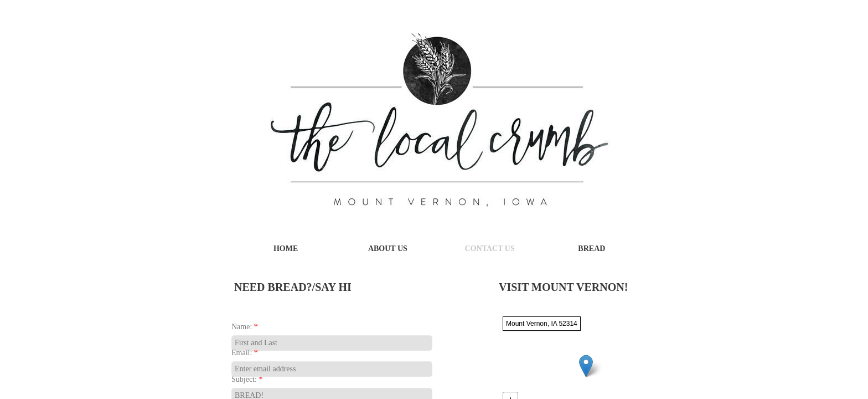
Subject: (247, 379)
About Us (388, 249)
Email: (245, 353)
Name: (245, 327)
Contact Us (490, 249)
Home (286, 249)
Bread (591, 249)
